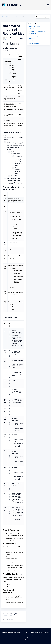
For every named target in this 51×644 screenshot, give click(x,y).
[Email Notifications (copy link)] (14, 574)
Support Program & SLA (28, 636)
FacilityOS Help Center (7, 17)
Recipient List (22, 17)
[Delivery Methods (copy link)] (14, 133)
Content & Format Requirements (37, 31)
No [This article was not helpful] (11, 617)
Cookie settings (26, 638)
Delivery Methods (33, 29)
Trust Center (26, 640)
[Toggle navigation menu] (48, 5)
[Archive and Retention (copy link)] (14, 591)
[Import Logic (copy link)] (14, 544)
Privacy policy (26, 632)
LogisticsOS (15, 17)
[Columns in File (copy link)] (14, 318)
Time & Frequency (33, 36)
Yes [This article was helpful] (6, 617)
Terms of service (27, 634)
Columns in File (33, 34)
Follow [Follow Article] (22, 38)
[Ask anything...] (42, 17)
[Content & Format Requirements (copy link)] (14, 189)
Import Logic (32, 38)
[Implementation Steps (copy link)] (14, 49)
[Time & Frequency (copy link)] (14, 530)
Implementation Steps (34, 26)
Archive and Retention (34, 43)
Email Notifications (33, 41)
